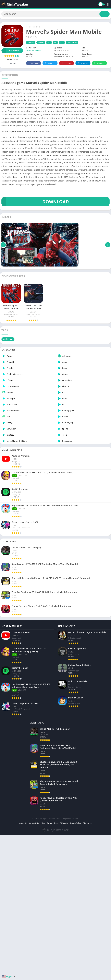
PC (55, 42)
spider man (8, 339)
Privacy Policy (46, 936)
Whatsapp (99, 63)
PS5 (62, 42)
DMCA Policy (76, 936)
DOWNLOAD (35, 202)
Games (41, 42)
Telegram (83, 63)
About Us (23, 936)
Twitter (49, 63)
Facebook (33, 63)
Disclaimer (87, 936)
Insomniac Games (34, 50)
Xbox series (72, 42)
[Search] (55, 14)
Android (37, 27)
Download (11, 51)
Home (29, 27)
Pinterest (66, 63)
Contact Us (34, 936)
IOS (49, 42)
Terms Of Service (61, 936)
